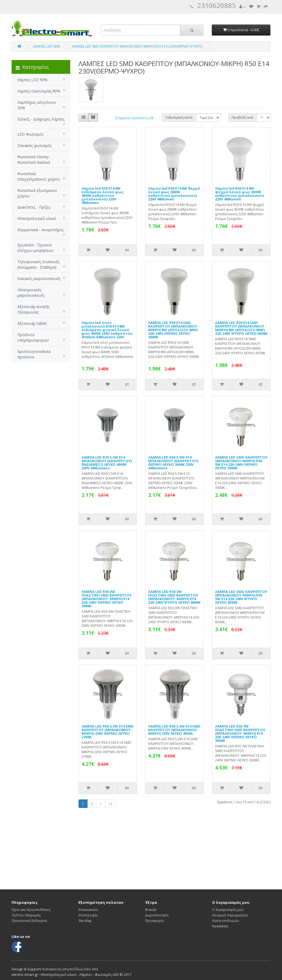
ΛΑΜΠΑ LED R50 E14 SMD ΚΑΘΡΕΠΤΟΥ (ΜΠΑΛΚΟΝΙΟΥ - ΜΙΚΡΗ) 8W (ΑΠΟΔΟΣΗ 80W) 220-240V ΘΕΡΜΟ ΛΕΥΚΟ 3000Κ (174, 330)
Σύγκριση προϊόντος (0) (134, 118)
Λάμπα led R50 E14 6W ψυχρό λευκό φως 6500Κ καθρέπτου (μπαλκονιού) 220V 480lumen (239, 194)
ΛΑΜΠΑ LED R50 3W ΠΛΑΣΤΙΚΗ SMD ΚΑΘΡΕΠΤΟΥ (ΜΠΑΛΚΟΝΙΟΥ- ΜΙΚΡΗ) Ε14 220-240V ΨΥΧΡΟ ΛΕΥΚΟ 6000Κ (174, 597)
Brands (151, 910)
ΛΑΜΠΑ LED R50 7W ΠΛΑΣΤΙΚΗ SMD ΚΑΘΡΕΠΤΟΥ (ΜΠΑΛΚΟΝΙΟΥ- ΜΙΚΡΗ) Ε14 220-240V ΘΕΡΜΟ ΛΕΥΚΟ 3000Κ (240, 733)
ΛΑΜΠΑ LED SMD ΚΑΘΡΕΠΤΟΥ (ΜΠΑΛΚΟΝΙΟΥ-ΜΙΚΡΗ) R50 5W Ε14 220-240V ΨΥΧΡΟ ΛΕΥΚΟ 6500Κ (241, 597)
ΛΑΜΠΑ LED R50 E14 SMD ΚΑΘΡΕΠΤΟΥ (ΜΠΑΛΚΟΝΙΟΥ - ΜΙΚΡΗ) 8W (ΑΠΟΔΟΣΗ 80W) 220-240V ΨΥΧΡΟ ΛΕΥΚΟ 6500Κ (241, 328)
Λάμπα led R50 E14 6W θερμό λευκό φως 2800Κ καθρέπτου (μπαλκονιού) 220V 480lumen (174, 194)
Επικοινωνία (88, 910)
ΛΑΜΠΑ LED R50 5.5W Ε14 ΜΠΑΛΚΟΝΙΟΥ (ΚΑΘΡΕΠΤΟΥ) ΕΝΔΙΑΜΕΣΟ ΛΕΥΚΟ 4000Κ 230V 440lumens (107, 463)
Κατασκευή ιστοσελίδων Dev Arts (70, 969)
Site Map (85, 921)
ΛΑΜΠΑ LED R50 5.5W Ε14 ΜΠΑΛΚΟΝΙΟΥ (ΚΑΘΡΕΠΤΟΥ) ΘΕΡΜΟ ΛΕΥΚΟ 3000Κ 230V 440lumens (173, 463)
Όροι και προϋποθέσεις (31, 910)
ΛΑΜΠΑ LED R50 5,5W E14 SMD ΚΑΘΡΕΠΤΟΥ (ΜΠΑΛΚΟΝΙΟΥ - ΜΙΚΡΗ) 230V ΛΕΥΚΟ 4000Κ (174, 730)
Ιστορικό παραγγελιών (230, 915)
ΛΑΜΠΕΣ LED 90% (47, 46)
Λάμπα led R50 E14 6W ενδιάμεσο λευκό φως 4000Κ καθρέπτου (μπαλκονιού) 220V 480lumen (103, 195)
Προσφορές (155, 921)
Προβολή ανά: (243, 117)
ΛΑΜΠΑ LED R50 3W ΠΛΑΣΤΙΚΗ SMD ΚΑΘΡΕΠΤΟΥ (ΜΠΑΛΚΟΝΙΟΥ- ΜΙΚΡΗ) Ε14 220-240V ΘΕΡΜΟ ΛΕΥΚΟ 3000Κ (107, 599)
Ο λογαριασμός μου (228, 910)
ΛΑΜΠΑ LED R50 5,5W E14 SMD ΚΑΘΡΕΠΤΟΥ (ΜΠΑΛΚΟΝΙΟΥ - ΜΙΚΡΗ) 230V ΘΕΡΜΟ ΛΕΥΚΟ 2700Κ (108, 732)
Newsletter (220, 926)
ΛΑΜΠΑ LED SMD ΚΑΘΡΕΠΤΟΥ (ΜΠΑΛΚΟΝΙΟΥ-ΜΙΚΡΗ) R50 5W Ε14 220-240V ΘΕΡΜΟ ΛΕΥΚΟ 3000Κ (241, 463)
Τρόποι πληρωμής (26, 915)
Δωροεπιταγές (157, 915)
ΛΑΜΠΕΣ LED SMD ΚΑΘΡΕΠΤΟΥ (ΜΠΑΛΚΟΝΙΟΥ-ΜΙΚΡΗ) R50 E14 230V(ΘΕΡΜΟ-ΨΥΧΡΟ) (137, 46)
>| (110, 804)
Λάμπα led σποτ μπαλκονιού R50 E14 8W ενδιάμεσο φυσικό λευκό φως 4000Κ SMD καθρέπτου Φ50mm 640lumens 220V (107, 330)
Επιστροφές (88, 915)
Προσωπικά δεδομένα (29, 921)
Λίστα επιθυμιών (225, 921)
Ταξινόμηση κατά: (179, 117)
